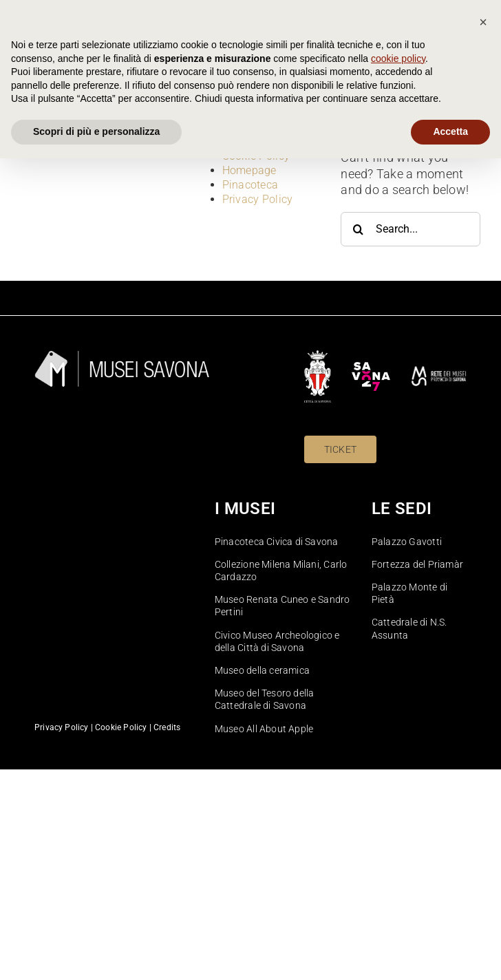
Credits (167, 727)
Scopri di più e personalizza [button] (96, 953)
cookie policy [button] (398, 880)
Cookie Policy (256, 156)
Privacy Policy (258, 199)
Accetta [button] (450, 953)
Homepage (249, 170)
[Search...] (411, 229)
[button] (483, 844)
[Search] (358, 229)
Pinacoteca (250, 185)
